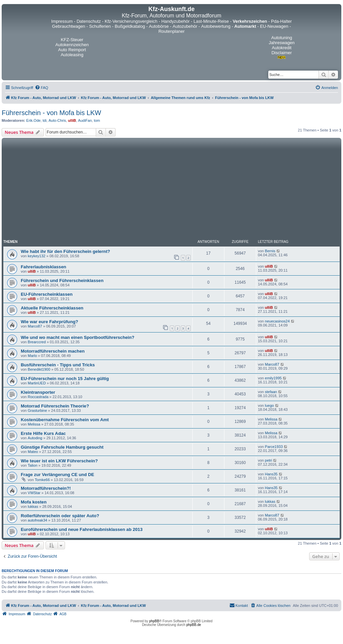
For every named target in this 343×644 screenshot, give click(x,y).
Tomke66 (42, 480)
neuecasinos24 (277, 321)
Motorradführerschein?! (46, 488)
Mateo (33, 452)
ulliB (72, 120)
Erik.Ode (33, 120)
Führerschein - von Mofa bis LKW (51, 113)
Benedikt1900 (39, 369)
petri (268, 460)
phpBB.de (194, 625)
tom (97, 120)
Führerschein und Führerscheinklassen (62, 281)
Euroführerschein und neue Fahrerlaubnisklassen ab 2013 (82, 529)
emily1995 (273, 378)
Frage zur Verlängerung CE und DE (57, 475)
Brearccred (37, 342)
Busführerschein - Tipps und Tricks (58, 365)
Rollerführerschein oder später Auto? (60, 516)
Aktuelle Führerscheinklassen (52, 308)
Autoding (35, 438)
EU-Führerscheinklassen (47, 294)
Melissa (34, 424)
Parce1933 (274, 447)
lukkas (33, 507)
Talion (33, 465)
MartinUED (37, 383)
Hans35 (271, 474)
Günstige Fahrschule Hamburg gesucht (62, 447)
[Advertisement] (171, 190)
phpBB (154, 621)
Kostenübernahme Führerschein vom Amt (65, 420)
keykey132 (37, 256)
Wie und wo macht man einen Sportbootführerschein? (78, 337)
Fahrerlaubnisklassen (44, 267)
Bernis (270, 251)
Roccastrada (38, 397)
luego (269, 405)
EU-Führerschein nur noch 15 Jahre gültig (65, 379)
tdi (45, 120)
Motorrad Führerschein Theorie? (55, 406)
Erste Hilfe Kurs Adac (43, 433)
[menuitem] (42, 88)
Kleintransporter (38, 392)
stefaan (271, 392)
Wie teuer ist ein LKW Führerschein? (59, 461)
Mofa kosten (34, 502)
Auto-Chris (57, 120)
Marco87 (35, 326)
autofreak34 (38, 520)
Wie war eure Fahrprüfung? (49, 322)
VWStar (34, 493)
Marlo (32, 356)
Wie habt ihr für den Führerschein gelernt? (65, 251)
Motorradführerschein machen (53, 351)
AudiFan (85, 120)
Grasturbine (37, 410)
